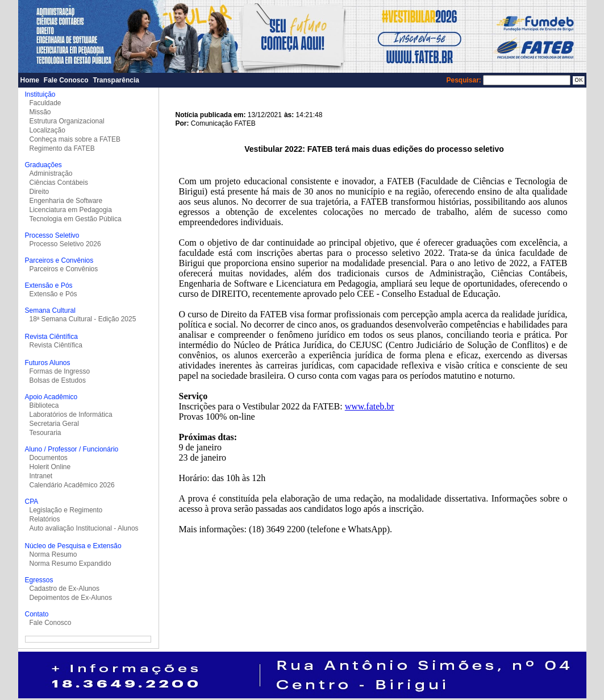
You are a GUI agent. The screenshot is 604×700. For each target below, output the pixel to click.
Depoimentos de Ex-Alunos (71, 598)
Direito (39, 192)
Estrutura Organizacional (67, 121)
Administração (51, 173)
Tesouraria (45, 433)
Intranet (41, 476)
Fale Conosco (66, 80)
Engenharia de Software (66, 201)
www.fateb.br (370, 406)
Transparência (116, 80)
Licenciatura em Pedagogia (71, 210)
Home (30, 80)
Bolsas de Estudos (58, 380)
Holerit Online (50, 467)
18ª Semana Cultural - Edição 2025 (83, 319)
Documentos (49, 458)
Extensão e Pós (53, 294)
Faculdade (45, 103)
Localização (47, 130)
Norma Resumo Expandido (70, 564)
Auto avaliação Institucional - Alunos (84, 528)
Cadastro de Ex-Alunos (64, 589)
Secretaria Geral (54, 424)
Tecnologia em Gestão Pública (76, 219)
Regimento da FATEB (62, 148)
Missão (40, 112)
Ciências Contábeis (59, 183)
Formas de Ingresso (60, 371)
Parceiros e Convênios (64, 269)
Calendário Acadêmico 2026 (72, 485)
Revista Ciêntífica (56, 345)
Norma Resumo (53, 554)
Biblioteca (44, 405)
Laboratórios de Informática (71, 415)
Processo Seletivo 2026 (65, 244)
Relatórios (45, 519)
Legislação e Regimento (66, 510)
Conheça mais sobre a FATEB (75, 139)
